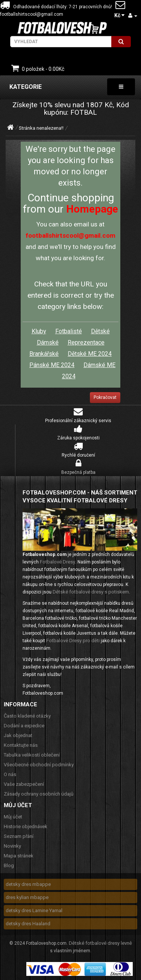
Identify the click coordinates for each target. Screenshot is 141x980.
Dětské (100, 331)
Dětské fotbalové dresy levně (100, 943)
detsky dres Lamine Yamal (34, 910)
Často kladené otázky (27, 716)
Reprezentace (86, 342)
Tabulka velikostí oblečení (32, 755)
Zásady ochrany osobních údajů (39, 794)
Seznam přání (19, 836)
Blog (9, 865)
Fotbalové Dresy (58, 562)
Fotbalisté (69, 331)
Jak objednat (18, 735)
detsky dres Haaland (28, 924)
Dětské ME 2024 (90, 354)
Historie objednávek (26, 826)
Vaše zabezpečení (24, 784)
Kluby (39, 331)
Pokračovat (105, 397)
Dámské (48, 342)
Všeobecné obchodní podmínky (39, 765)
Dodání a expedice (24, 726)
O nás (10, 774)
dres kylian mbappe (27, 897)
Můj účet (13, 817)
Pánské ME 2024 (52, 365)
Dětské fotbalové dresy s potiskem (91, 592)
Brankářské (44, 354)
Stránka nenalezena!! (41, 128)
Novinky (12, 846)
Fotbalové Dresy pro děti (73, 641)
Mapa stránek (19, 856)
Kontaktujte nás (21, 745)
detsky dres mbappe (28, 884)
